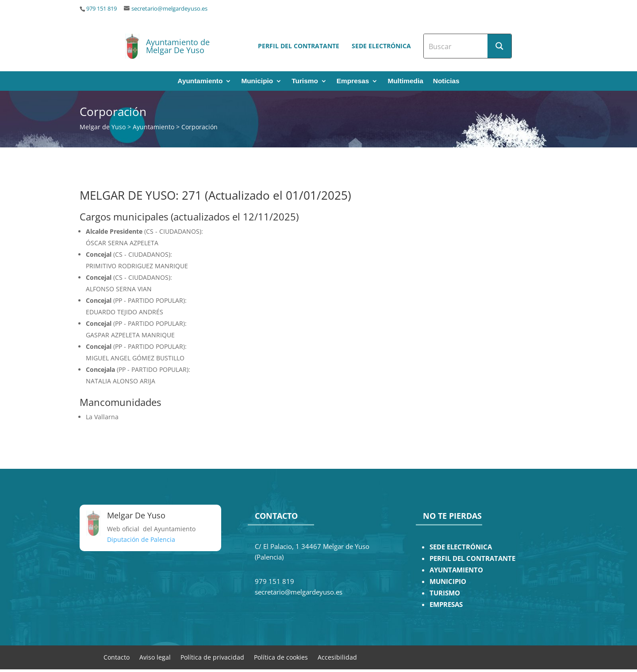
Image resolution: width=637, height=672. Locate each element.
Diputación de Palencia (141, 539)
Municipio (257, 81)
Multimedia (405, 81)
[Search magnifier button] (499, 46)
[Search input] (456, 46)
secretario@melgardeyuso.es (169, 9)
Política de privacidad (212, 657)
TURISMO (445, 593)
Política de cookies (281, 657)
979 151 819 (102, 9)
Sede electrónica (381, 46)
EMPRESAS (446, 604)
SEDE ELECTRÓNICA (461, 547)
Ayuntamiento (200, 81)
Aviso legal (155, 657)
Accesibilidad (337, 657)
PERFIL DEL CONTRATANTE (472, 558)
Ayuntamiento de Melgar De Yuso (178, 46)
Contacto (117, 657)
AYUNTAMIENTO (456, 570)
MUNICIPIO (448, 581)
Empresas (353, 81)
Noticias (446, 81)
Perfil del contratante (299, 46)
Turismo (305, 81)
